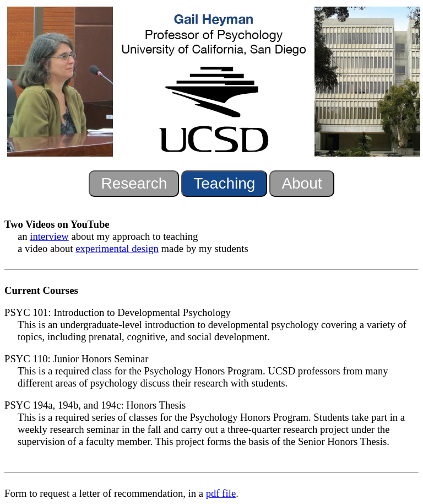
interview (49, 236)
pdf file (221, 493)
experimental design (117, 248)
